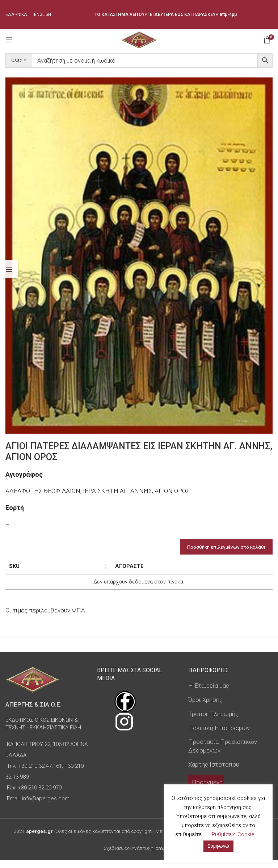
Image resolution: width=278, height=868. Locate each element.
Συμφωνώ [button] (218, 846)
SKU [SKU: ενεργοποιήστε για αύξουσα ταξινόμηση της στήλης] (14, 566)
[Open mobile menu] (9, 40)
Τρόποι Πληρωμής (213, 722)
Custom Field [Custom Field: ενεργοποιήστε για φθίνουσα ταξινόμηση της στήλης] (242, 570)
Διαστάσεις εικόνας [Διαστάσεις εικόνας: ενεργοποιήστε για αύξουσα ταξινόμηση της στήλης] (77, 570)
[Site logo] (139, 39)
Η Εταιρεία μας (209, 694)
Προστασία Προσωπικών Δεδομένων (223, 754)
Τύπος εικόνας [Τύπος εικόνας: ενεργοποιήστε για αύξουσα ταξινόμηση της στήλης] (132, 570)
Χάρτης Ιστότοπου (214, 772)
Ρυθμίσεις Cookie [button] (233, 834)
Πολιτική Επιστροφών (219, 736)
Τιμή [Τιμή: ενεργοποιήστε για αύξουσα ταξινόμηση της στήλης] (174, 566)
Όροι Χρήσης (205, 708)
